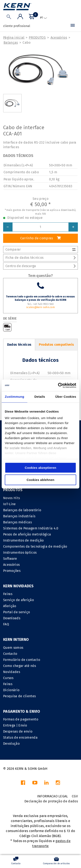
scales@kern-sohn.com (40, 307)
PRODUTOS (37, 38)
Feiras (8, 594)
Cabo (27, 43)
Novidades (12, 672)
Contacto (10, 654)
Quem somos (13, 648)
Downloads (12, 618)
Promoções (12, 571)
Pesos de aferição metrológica (27, 534)
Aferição (10, 606)
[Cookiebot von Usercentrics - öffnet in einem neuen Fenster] (58, 385)
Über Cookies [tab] (66, 397)
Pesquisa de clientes (19, 696)
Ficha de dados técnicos (40, 258)
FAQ (6, 624)
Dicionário (11, 690)
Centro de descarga (40, 266)
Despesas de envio (18, 731)
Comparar (40, 249)
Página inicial (14, 38)
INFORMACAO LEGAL (53, 796)
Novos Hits (11, 498)
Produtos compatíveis (56, 345)
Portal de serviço (16, 612)
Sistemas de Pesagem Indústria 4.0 (31, 528)
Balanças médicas (17, 522)
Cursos (8, 678)
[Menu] (73, 26)
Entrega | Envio (15, 725)
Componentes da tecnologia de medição (35, 546)
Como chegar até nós (20, 666)
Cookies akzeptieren (41, 468)
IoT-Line (9, 504)
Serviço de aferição (18, 600)
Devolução (11, 744)
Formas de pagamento (21, 719)
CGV (75, 796)
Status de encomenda (20, 737)
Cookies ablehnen (40, 480)
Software (10, 559)
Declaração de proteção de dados (51, 801)
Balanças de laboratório (22, 510)
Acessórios (59, 38)
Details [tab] (40, 397)
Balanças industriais (19, 516)
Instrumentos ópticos (20, 553)
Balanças (11, 43)
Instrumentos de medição (23, 540)
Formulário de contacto (22, 660)
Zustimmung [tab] (15, 397)
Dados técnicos (19, 345)
